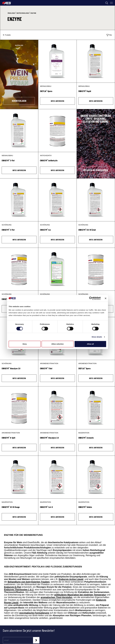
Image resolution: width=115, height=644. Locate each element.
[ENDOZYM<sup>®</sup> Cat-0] (57, 508)
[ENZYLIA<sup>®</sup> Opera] (57, 92)
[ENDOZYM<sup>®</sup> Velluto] (96, 508)
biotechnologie (23, 13)
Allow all (90, 344)
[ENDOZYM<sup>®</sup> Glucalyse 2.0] (19, 370)
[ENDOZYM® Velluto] (96, 477)
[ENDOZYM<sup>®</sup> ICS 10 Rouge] (19, 508)
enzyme (33, 13)
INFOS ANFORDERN (57, 101)
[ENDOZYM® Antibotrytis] (57, 131)
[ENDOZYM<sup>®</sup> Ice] (57, 231)
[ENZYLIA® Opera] (57, 61)
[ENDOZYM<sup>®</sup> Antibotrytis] (57, 162)
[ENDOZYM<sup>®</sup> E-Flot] (19, 162)
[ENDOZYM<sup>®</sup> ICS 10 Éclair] (96, 231)
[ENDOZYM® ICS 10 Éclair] (96, 200)
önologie (11, 13)
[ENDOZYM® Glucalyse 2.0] (57, 408)
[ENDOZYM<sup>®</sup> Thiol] (57, 370)
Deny (25, 344)
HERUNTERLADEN (19, 101)
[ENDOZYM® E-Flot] (19, 131)
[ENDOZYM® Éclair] (19, 269)
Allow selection (57, 344)
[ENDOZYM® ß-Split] (19, 408)
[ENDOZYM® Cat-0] (57, 477)
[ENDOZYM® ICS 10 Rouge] (19, 477)
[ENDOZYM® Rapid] (96, 61)
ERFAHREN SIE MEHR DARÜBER (96, 170)
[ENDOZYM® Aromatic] (96, 408)
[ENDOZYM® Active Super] (57, 269)
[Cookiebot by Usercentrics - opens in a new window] (91, 298)
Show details (97, 337)
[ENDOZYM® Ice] (57, 200)
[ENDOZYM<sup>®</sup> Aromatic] (96, 439)
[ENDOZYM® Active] (96, 269)
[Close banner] (106, 298)
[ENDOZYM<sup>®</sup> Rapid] (96, 92)
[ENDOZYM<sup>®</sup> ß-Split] (19, 439)
